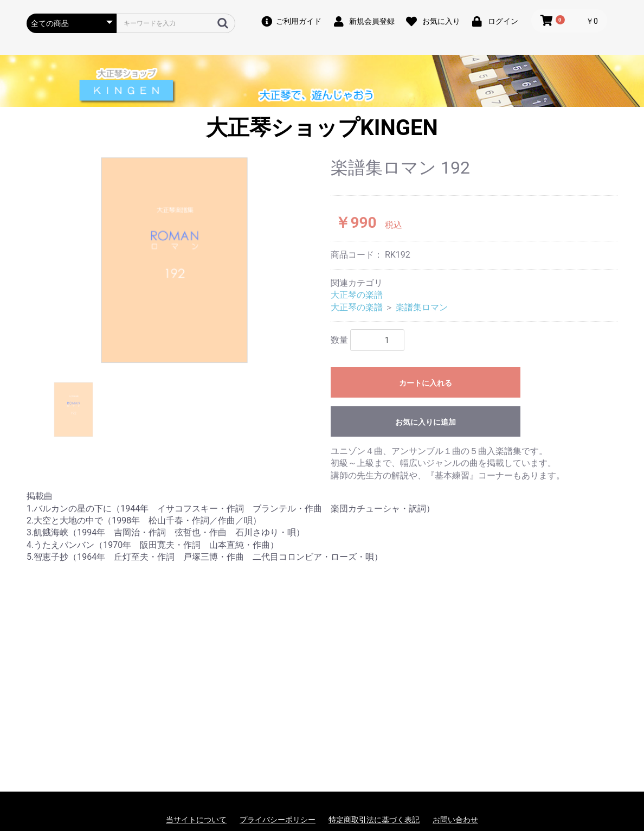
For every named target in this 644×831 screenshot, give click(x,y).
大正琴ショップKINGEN (322, 128)
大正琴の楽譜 (357, 295)
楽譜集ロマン (422, 307)
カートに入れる (426, 383)
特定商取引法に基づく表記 (374, 820)
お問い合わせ (455, 820)
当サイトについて (196, 820)
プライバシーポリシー (278, 820)
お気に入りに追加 (426, 422)
